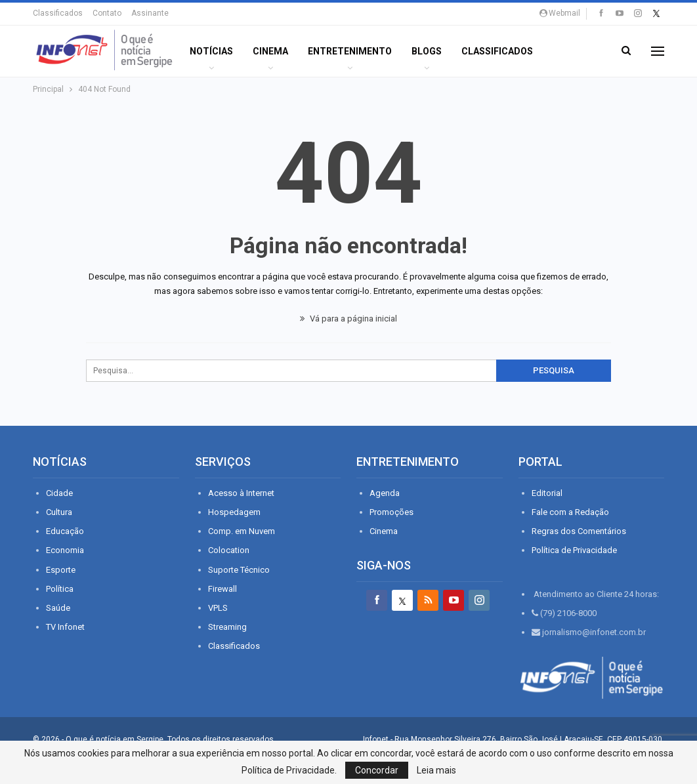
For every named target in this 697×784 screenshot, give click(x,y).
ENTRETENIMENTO (350, 51)
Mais (564, 51)
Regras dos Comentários (579, 531)
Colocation (229, 550)
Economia (65, 550)
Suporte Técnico (239, 570)
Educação (65, 531)
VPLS (218, 608)
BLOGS (427, 51)
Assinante (150, 13)
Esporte (61, 570)
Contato (107, 13)
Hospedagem (234, 512)
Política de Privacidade (574, 550)
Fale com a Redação (570, 512)
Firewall (222, 589)
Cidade (59, 493)
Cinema (270, 51)
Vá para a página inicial (348, 319)
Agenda (385, 493)
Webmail (560, 13)
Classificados (58, 13)
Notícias (211, 51)
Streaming (227, 627)
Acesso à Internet (241, 493)
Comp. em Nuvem (242, 531)
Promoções (391, 512)
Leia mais (436, 770)
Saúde (58, 608)
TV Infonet (65, 627)
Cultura (59, 512)
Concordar (377, 770)
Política (60, 589)
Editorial (547, 493)
